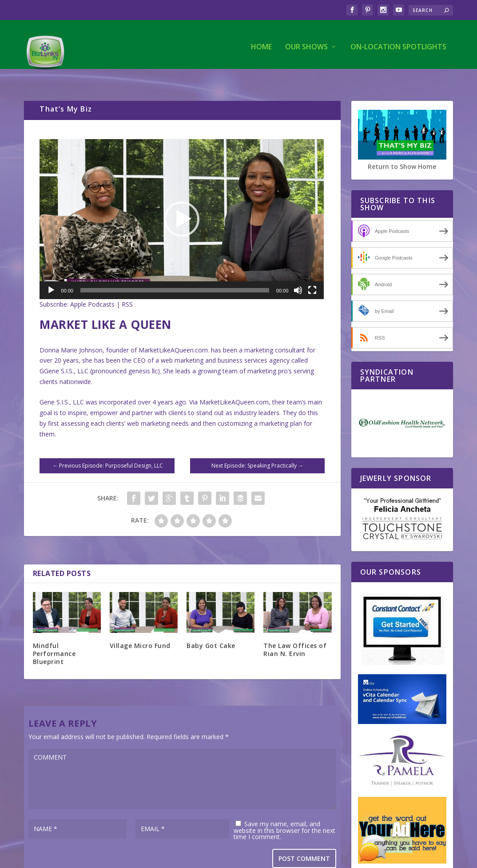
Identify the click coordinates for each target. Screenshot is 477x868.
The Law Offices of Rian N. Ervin (295, 631)
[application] (182, 201)
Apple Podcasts (92, 286)
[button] (182, 201)
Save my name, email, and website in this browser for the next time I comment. (284, 812)
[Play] (51, 272)
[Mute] (298, 272)
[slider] (175, 272)
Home (261, 43)
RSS (127, 286)
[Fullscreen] (312, 272)
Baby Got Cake (211, 627)
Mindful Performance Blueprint (54, 635)
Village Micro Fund (140, 627)
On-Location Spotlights (398, 43)
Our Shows (306, 43)
